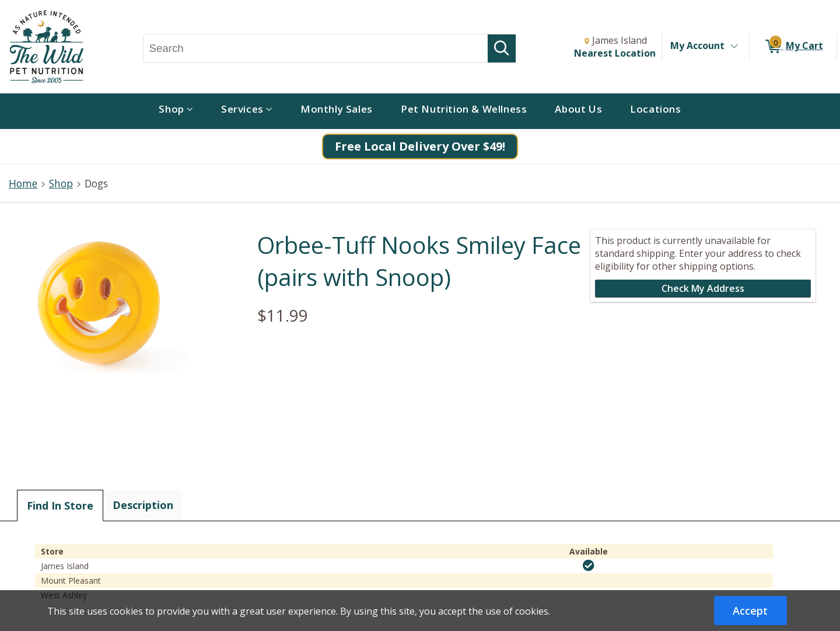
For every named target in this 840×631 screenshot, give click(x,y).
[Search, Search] (316, 48)
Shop (61, 183)
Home (23, 183)
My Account (697, 46)
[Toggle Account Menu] (734, 47)
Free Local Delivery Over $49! (420, 146)
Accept (750, 611)
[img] (589, 566)
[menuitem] (176, 111)
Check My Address (703, 288)
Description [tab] (143, 505)
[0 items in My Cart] (793, 47)
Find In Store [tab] (60, 506)
